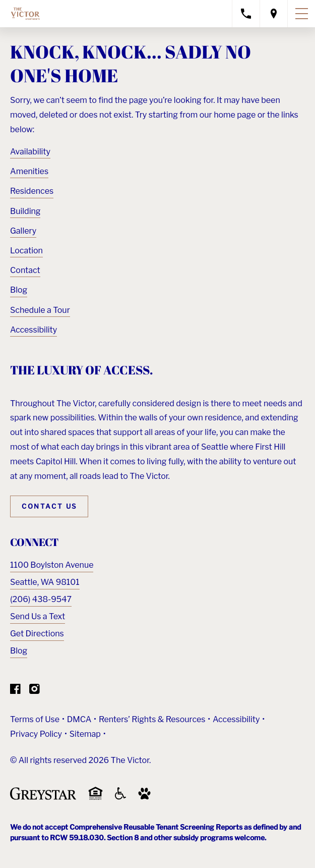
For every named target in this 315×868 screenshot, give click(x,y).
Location (26, 251)
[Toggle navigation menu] (301, 14)
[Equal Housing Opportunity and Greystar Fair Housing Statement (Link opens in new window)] (96, 798)
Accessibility (34, 330)
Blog (19, 290)
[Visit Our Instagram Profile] (35, 691)
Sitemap (85, 734)
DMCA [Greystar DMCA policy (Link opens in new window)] (79, 719)
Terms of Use (35, 719)
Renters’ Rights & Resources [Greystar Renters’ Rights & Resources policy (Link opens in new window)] (152, 719)
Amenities (29, 171)
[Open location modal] (274, 14)
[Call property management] (246, 14)
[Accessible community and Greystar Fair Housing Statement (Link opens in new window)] (120, 797)
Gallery (23, 231)
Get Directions (37, 634)
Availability (30, 152)
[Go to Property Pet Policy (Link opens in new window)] (144, 797)
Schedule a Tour (40, 310)
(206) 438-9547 (41, 599)
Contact (25, 270)
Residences (32, 191)
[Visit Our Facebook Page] (15, 691)
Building (25, 211)
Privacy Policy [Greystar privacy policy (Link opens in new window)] (36, 734)
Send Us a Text (38, 616)
